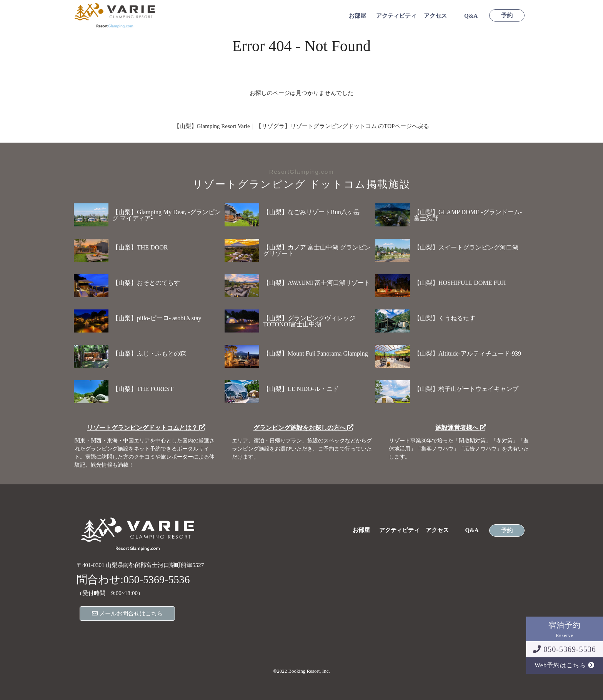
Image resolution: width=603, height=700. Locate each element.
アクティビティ (396, 16)
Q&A (471, 16)
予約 (507, 16)
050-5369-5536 (564, 649)
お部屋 (357, 16)
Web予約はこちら (565, 665)
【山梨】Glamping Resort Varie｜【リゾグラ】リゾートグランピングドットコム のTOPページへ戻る (302, 126)
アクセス (435, 16)
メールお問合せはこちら (127, 614)
